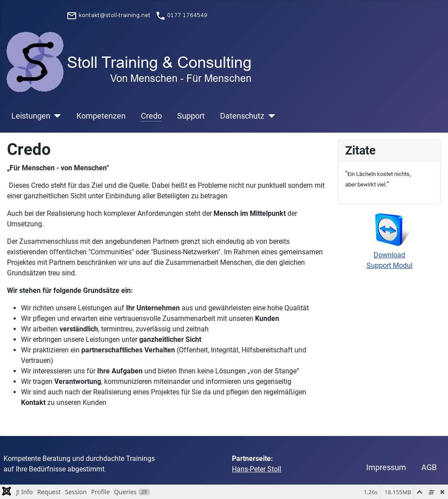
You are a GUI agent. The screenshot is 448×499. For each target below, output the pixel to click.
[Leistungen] (56, 116)
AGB (429, 467)
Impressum (386, 467)
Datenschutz (242, 116)
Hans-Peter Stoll (257, 469)
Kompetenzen (101, 116)
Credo (151, 116)
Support (191, 116)
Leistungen (31, 116)
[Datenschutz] (270, 116)
